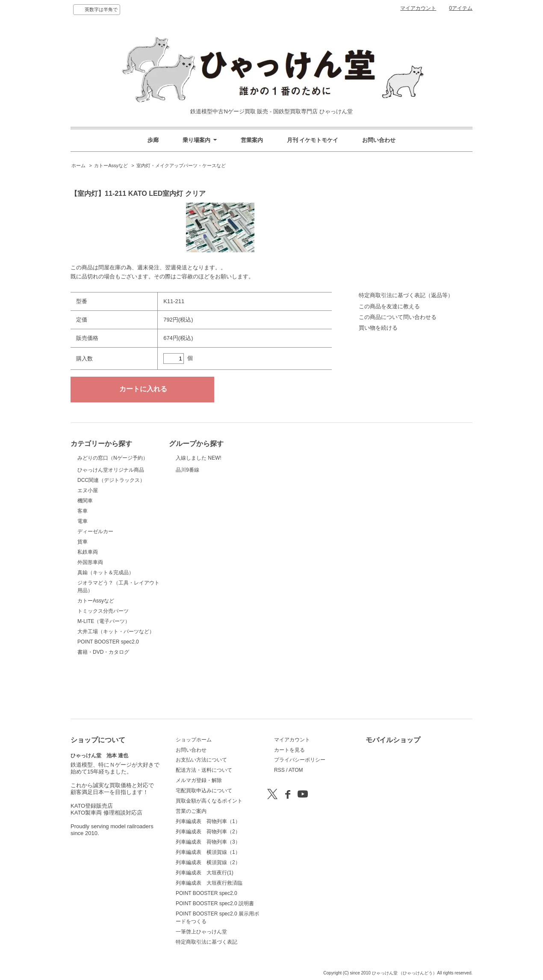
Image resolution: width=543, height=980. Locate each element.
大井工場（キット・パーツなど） (116, 674)
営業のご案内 (191, 811)
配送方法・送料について (204, 770)
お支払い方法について (201, 760)
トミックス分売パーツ (103, 654)
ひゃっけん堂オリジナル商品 (111, 501)
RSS (279, 770)
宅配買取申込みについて (204, 791)
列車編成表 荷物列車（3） (208, 842)
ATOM (296, 770)
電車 (83, 564)
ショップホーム (194, 740)
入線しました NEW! (199, 463)
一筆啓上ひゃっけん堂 (201, 932)
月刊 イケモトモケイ (313, 140)
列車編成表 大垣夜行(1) (205, 873)
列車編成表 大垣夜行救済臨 (209, 883)
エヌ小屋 (88, 533)
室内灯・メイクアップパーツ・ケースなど (181, 165)
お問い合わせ (379, 140)
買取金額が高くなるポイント (209, 801)
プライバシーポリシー (300, 760)
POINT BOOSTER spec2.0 (108, 685)
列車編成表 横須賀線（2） (208, 862)
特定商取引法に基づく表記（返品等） (406, 295)
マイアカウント (418, 8)
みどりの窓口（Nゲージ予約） (113, 468)
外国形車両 (90, 605)
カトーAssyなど (111, 165)
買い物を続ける (378, 328)
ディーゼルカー (95, 574)
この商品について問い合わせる (398, 317)
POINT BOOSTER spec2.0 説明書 (215, 903)
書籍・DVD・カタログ (103, 695)
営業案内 (252, 140)
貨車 (83, 584)
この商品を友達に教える (389, 306)
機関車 (85, 543)
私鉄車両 (88, 595)
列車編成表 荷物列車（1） (208, 821)
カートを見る (289, 750)
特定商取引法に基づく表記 (207, 942)
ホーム (78, 165)
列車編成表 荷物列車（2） (208, 832)
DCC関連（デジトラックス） (111, 523)
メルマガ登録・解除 (199, 780)
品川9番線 (197, 486)
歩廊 (153, 140)
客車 (83, 554)
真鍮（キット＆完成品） (106, 615)
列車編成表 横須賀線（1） (208, 852)
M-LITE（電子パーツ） (104, 664)
